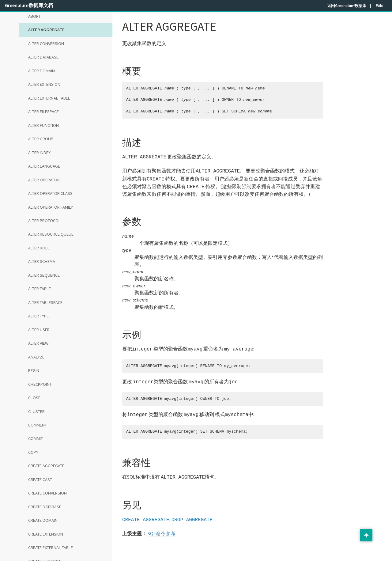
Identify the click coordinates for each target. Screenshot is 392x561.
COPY (33, 452)
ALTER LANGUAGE (44, 166)
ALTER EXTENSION (44, 84)
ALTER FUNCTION (43, 125)
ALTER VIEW (38, 343)
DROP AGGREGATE (192, 514)
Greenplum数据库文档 (29, 5)
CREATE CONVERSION (47, 493)
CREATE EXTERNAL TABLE (51, 548)
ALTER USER (39, 330)
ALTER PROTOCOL (44, 221)
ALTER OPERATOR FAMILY (51, 207)
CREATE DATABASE (45, 507)
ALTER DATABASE (43, 57)
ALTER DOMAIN (41, 71)
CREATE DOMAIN (43, 520)
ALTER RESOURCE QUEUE (51, 234)
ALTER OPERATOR (44, 180)
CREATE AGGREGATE (46, 466)
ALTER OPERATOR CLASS (50, 193)
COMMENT (38, 425)
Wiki (380, 6)
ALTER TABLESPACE (45, 302)
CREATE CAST (40, 480)
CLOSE (34, 398)
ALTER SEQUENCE (44, 275)
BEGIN (34, 370)
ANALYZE (36, 357)
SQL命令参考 (162, 528)
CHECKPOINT (40, 384)
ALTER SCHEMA (42, 261)
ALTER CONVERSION (46, 44)
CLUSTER (36, 411)
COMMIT (36, 438)
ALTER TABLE (40, 289)
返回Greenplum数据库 (347, 6)
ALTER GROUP (41, 139)
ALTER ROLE (39, 248)
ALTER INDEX (39, 153)
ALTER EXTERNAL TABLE (49, 98)
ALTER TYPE (38, 316)
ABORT (34, 16)
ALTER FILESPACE (43, 112)
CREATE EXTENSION (46, 534)
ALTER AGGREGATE (46, 30)
